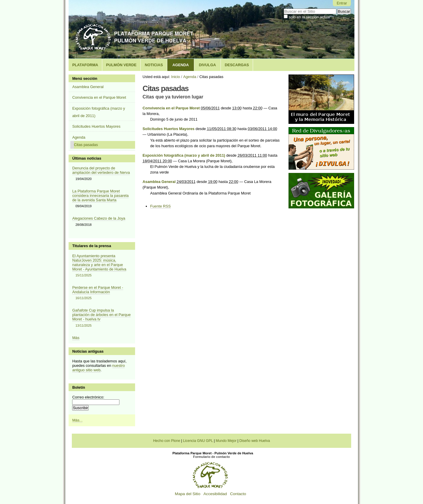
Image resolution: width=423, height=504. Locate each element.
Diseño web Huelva (255, 441)
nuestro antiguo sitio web (98, 368)
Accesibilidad (215, 494)
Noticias (154, 65)
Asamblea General (159, 182)
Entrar (342, 3)
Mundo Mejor (226, 441)
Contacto (238, 494)
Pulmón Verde (121, 65)
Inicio (176, 77)
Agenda (180, 65)
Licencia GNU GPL (198, 441)
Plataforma (85, 65)
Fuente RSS (161, 206)
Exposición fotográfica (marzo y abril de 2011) (184, 155)
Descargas (237, 65)
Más (76, 338)
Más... (77, 420)
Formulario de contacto (211, 457)
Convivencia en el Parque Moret (171, 108)
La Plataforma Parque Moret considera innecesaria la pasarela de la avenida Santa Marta (100, 196)
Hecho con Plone (167, 441)
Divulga (208, 65)
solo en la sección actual (309, 17)
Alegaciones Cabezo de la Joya (99, 218)
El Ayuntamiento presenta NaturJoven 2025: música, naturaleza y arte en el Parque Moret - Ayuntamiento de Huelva (102, 266)
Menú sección (85, 78)
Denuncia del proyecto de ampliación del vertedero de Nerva (101, 170)
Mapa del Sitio (188, 494)
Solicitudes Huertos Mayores (168, 129)
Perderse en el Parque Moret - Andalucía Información (102, 293)
